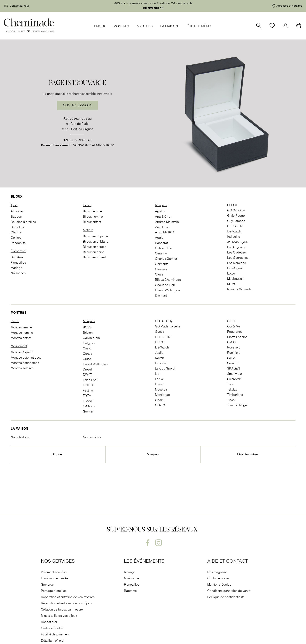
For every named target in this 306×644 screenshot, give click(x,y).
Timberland (235, 395)
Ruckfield (234, 353)
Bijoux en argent (94, 258)
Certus (87, 354)
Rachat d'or (49, 622)
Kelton (160, 358)
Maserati (161, 390)
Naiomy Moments (239, 289)
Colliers (16, 238)
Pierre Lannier (237, 337)
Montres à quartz (22, 353)
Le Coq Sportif (165, 369)
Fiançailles (18, 263)
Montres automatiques (26, 358)
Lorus (159, 379)
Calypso (89, 343)
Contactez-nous (78, 106)
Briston (88, 333)
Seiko (231, 358)
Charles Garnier (166, 259)
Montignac (162, 395)
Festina (88, 391)
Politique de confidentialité (226, 597)
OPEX (231, 321)
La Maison (169, 26)
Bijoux (100, 26)
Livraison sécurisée (55, 579)
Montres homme (22, 333)
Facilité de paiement (56, 635)
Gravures (47, 585)
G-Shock (89, 406)
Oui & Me (234, 327)
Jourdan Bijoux (238, 242)
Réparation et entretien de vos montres (68, 597)
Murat (231, 284)
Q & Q (231, 342)
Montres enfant (21, 338)
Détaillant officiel (53, 641)
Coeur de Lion (165, 285)
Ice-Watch (234, 232)
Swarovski (234, 379)
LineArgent (235, 268)
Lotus (231, 274)
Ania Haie (162, 227)
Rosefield (234, 348)
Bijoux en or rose (95, 247)
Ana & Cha (163, 217)
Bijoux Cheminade (168, 280)
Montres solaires (22, 368)
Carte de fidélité (52, 628)
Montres (121, 26)
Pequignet (234, 332)
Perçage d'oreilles (54, 591)
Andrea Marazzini (167, 222)
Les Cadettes (236, 253)
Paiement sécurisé (54, 572)
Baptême (17, 258)
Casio (87, 349)
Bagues (16, 217)
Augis (159, 238)
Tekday (232, 390)
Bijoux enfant (92, 222)
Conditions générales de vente (229, 591)
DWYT (87, 375)
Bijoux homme (93, 217)
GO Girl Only (236, 211)
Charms (16, 233)
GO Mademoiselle (168, 327)
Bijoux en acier (93, 252)
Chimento (162, 264)
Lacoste (161, 363)
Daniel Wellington (167, 290)
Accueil (58, 455)
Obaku (160, 400)
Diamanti (161, 296)
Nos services (92, 437)
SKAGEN (234, 369)
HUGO (160, 342)
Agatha (160, 212)
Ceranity (161, 254)
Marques (145, 26)
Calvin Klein (164, 248)
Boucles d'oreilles (23, 222)
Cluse (159, 275)
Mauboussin (236, 279)
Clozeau (161, 269)
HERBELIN (235, 226)
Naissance (18, 273)
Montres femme (21, 328)
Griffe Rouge (236, 216)
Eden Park (90, 380)
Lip (157, 374)
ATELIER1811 (165, 233)
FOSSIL (232, 205)
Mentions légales (219, 585)
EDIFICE (89, 385)
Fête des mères (199, 26)
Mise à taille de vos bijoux (59, 616)
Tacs (230, 384)
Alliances (17, 212)
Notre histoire (20, 437)
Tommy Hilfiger (238, 406)
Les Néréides (237, 263)
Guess (160, 332)
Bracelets (17, 227)
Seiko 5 (232, 363)
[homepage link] (29, 26)
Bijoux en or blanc (96, 242)
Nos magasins (217, 572)
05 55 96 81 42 (81, 140)
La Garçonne (236, 247)
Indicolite (234, 237)
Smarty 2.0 (235, 374)
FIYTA (87, 396)
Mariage (16, 268)
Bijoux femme (92, 212)
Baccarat (161, 243)
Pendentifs (18, 243)
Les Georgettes (238, 258)
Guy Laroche (236, 221)
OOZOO (161, 406)
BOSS (87, 328)
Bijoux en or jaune (95, 237)
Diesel (87, 370)
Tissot (231, 400)
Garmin (88, 412)
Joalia (159, 353)
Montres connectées (25, 363)
